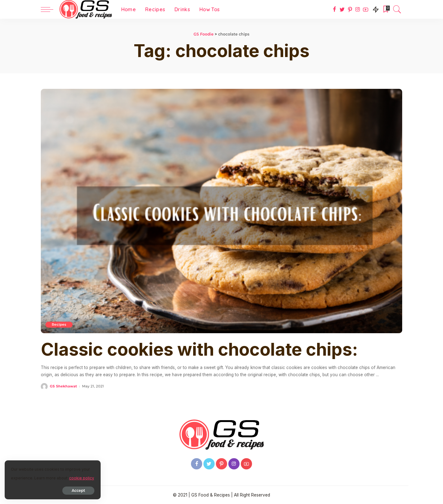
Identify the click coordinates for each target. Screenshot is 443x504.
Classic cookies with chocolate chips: (199, 349)
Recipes (59, 324)
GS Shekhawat (63, 386)
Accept (76, 490)
